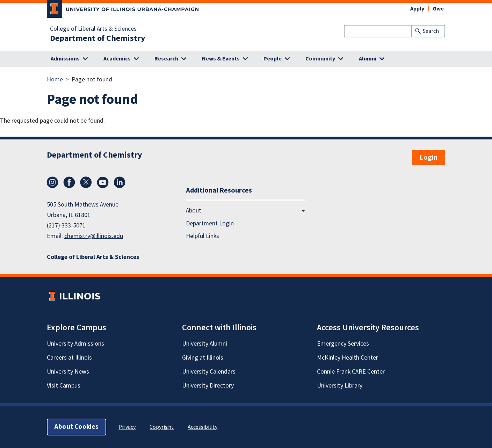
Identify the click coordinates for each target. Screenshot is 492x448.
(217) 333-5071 (66, 226)
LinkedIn (120, 182)
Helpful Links (202, 236)
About (194, 211)
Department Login (210, 223)
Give (438, 9)
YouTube (103, 182)
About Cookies (77, 427)
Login (429, 158)
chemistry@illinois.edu (94, 236)
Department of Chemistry (98, 38)
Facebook (69, 182)
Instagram (52, 182)
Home (55, 80)
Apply (417, 9)
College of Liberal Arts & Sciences (93, 29)
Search (431, 31)
